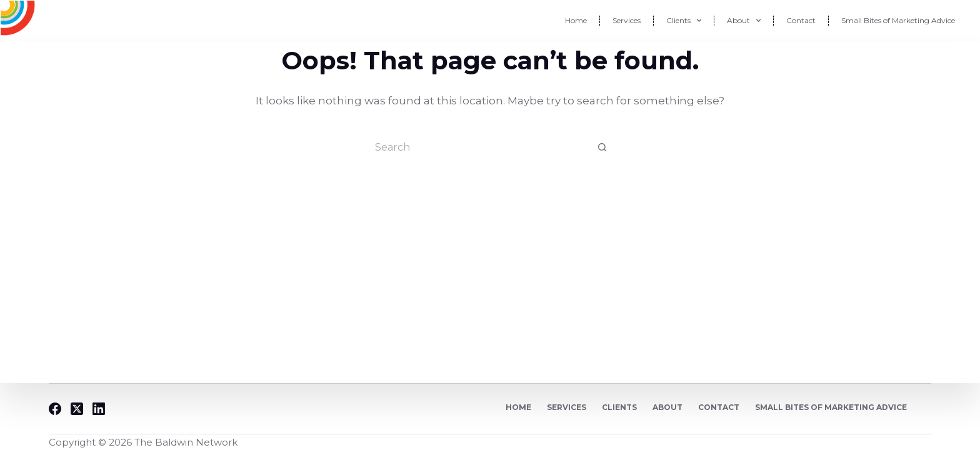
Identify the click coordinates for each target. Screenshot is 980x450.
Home (576, 20)
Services (627, 20)
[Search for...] (477, 147)
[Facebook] (55, 409)
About (744, 21)
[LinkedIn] (99, 409)
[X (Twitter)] (77, 409)
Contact (801, 20)
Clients (684, 21)
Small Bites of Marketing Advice (898, 20)
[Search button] (602, 147)
